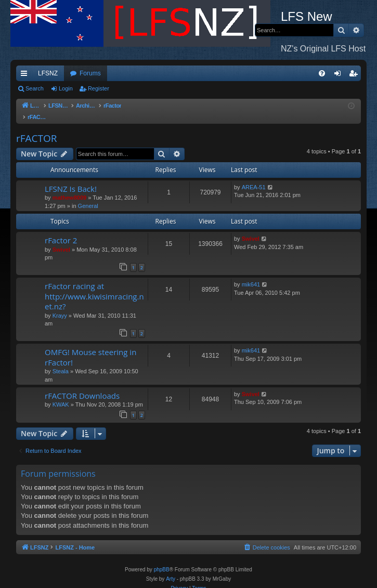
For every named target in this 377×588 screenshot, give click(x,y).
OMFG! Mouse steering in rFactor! (90, 347)
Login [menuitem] (340, 75)
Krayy (60, 305)
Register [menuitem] (355, 75)
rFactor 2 (61, 230)
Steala (61, 361)
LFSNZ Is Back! (71, 178)
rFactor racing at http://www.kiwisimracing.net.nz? (94, 286)
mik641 (251, 274)
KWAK (61, 394)
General (88, 195)
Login (66, 88)
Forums (90, 73)
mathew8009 (69, 187)
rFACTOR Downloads (82, 385)
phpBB (162, 559)
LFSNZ (48, 73)
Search (35, 88)
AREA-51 (254, 177)
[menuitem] (322, 73)
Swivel (61, 239)
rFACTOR (37, 128)
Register (99, 88)
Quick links (26, 75)
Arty (171, 569)
